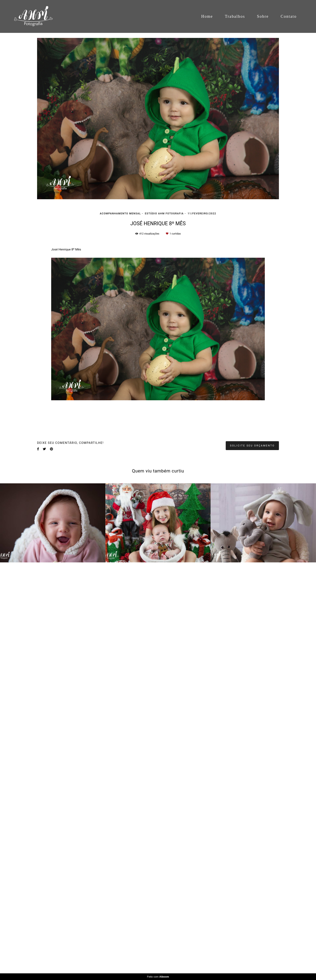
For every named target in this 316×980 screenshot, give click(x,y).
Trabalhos (235, 16)
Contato (289, 16)
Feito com (158, 977)
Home (207, 16)
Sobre (263, 16)
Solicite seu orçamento (252, 446)
